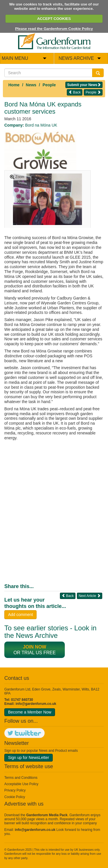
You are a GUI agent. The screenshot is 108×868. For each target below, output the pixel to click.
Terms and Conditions (21, 778)
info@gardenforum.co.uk (36, 704)
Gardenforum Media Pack (47, 815)
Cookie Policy (15, 797)
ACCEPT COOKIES (54, 19)
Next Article (90, 596)
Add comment (20, 615)
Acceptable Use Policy (21, 784)
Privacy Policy (15, 790)
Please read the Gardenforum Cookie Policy (54, 29)
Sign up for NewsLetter (29, 758)
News (31, 85)
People (49, 85)
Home (14, 85)
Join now (35, 647)
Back (75, 92)
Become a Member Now (30, 712)
